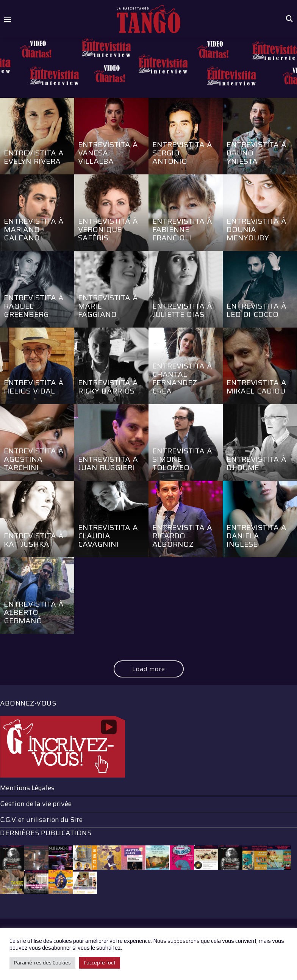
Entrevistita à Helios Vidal (34, 387)
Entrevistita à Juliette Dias (182, 310)
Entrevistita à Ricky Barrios (108, 387)
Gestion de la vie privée (36, 804)
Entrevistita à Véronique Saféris (108, 229)
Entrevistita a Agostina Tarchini (34, 459)
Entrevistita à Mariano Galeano (34, 229)
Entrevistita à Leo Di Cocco (257, 310)
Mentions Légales (27, 788)
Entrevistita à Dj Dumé (257, 463)
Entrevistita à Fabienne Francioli (182, 229)
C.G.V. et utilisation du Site (41, 820)
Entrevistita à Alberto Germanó (34, 612)
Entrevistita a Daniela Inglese (257, 536)
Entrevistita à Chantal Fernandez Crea (182, 378)
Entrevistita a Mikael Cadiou (257, 387)
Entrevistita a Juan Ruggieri (108, 463)
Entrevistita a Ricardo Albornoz (182, 536)
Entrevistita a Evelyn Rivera (34, 157)
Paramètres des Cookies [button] (42, 963)
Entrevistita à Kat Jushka (34, 540)
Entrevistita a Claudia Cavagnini (108, 536)
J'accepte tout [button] (100, 963)
